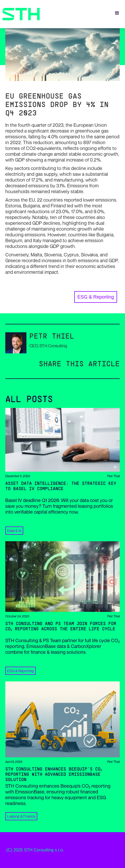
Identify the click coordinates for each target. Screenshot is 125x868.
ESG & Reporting (96, 297)
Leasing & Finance (21, 816)
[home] (20, 14)
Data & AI (14, 531)
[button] (117, 13)
